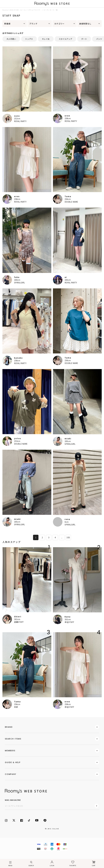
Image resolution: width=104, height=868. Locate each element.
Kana (68, 617)
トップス (29, 39)
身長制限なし (85, 24)
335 (68, 537)
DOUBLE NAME (71, 202)
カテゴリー (59, 24)
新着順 (7, 24)
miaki (68, 438)
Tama (68, 196)
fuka (17, 277)
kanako (18, 358)
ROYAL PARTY (20, 121)
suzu (17, 116)
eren (67, 116)
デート (84, 39)
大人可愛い (11, 39)
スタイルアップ (65, 39)
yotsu (18, 438)
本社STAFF (69, 622)
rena (67, 519)
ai (66, 277)
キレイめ (46, 39)
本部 (16, 707)
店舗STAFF (19, 622)
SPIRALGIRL (19, 283)
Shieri (18, 616)
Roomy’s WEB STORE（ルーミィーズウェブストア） (22, 10)
